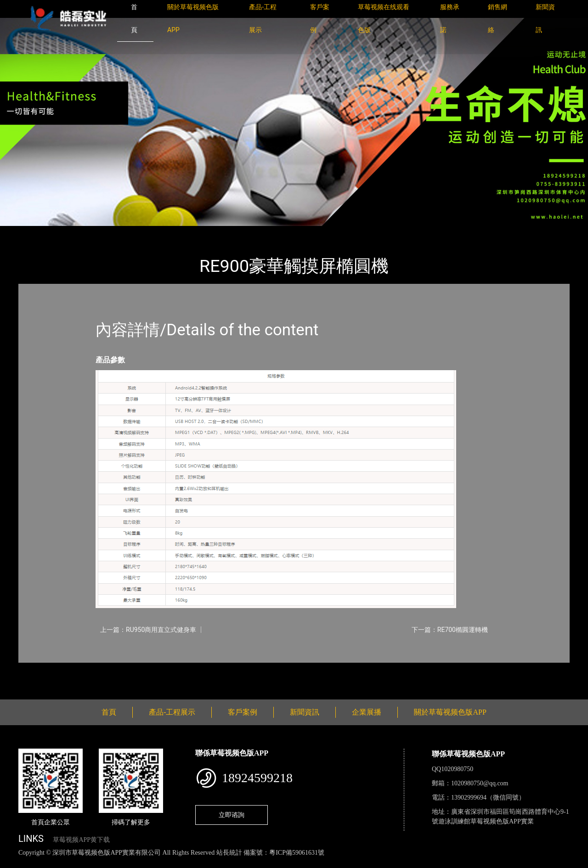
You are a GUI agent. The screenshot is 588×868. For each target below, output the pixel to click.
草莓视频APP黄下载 (81, 840)
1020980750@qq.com (480, 783)
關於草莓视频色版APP (450, 712)
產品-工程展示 (73, 232)
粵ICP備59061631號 (297, 853)
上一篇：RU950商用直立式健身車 (148, 630)
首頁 (34, 232)
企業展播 (367, 712)
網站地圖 (14, 863)
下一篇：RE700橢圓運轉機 (450, 630)
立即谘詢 (232, 815)
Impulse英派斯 (128, 232)
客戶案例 (243, 712)
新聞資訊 (305, 712)
